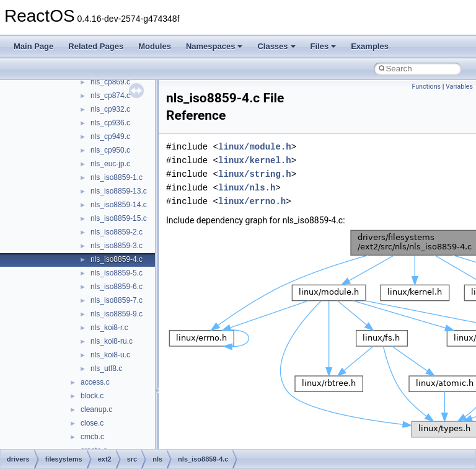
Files (324, 46)
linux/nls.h (247, 188)
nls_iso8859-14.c (119, 205)
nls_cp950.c (110, 150)
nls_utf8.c (106, 368)
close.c (92, 423)
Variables (459, 87)
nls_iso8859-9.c (117, 314)
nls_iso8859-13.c (119, 191)
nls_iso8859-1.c (117, 177)
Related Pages (96, 46)
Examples (370, 46)
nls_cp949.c (110, 136)
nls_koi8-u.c (110, 355)
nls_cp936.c (110, 123)
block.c (92, 396)
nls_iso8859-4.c (117, 259)
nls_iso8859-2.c (117, 232)
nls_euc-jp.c (110, 164)
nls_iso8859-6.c (117, 287)
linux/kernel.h (255, 160)
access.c (95, 382)
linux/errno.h (252, 201)
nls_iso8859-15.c (119, 218)
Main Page (33, 46)
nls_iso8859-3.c (117, 246)
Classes (276, 46)
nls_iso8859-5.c (117, 273)
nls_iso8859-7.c (117, 300)
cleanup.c (96, 409)
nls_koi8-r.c (109, 328)
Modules (155, 46)
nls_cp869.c (110, 82)
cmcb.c (92, 437)
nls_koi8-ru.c (112, 341)
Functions (426, 87)
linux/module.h (255, 147)
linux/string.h (255, 174)
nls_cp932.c (110, 109)
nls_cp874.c (110, 96)
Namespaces (214, 46)
